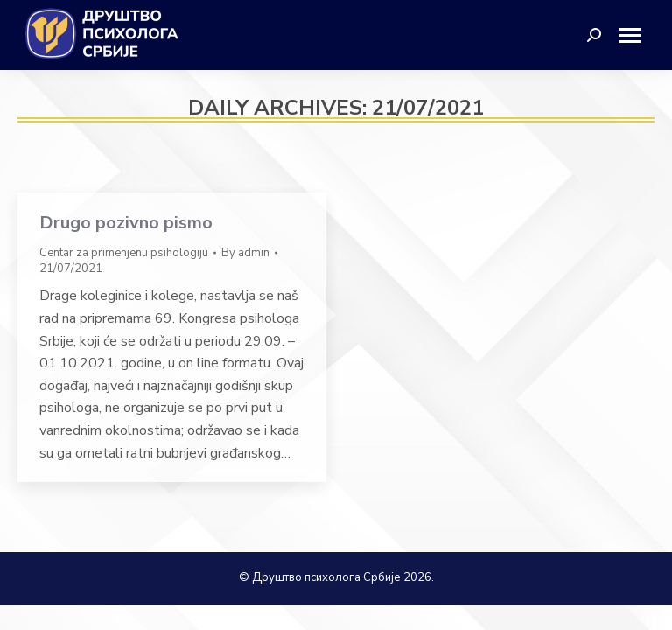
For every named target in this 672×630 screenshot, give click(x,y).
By (245, 253)
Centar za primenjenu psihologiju (124, 253)
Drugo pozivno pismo (126, 223)
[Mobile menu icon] (637, 35)
